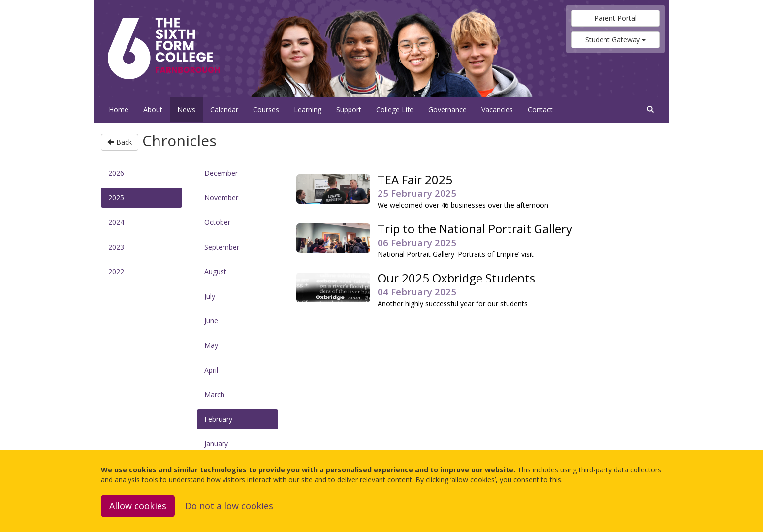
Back (120, 142)
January (216, 444)
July (210, 296)
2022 (116, 271)
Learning (308, 110)
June (211, 321)
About (153, 110)
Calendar (224, 110)
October (217, 222)
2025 (116, 198)
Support (349, 110)
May (211, 345)
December (221, 173)
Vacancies (497, 110)
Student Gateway (616, 40)
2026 (116, 173)
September (222, 247)
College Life (395, 110)
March (214, 394)
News (186, 110)
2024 (116, 222)
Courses (266, 110)
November (221, 198)
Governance (447, 110)
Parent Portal (615, 18)
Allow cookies (138, 506)
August (215, 271)
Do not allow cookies (229, 506)
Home (119, 110)
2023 (116, 247)
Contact (540, 110)
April (211, 370)
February (218, 419)
